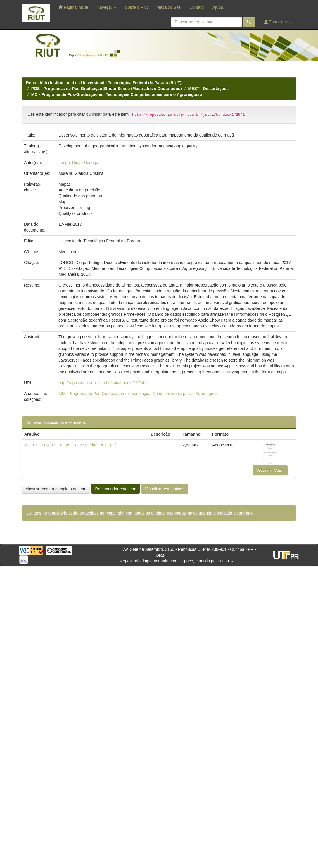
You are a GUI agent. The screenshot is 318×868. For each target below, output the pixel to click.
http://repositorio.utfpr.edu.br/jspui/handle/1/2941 (102, 383)
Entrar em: (278, 22)
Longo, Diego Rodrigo (78, 163)
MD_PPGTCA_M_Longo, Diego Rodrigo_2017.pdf (70, 445)
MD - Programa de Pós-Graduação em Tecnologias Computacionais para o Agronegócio (117, 94)
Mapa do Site (168, 7)
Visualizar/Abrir (270, 470)
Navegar (107, 7)
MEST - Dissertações (208, 89)
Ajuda (218, 7)
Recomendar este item (116, 489)
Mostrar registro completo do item (56, 489)
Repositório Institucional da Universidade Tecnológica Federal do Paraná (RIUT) (104, 83)
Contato (197, 7)
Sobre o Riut (136, 7)
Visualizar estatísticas (165, 489)
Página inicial (73, 7)
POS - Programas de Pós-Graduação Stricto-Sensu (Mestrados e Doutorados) (107, 89)
